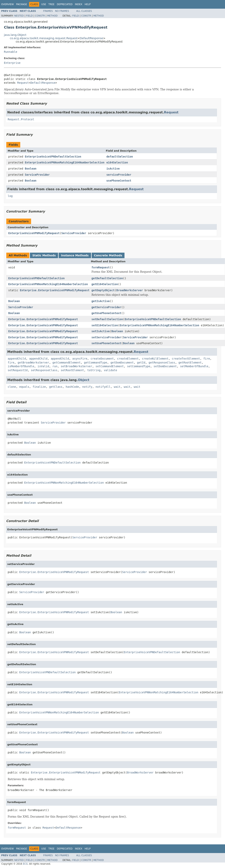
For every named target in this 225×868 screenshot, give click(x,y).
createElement (128, 359)
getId (141, 363)
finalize (39, 387)
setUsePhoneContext (106, 343)
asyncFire (80, 359)
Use (44, 4)
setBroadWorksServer (77, 366)
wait (117, 387)
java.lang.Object (15, 35)
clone (12, 387)
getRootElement (190, 363)
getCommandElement (67, 363)
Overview (7, 4)
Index (79, 4)
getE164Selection (105, 284)
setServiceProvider (106, 337)
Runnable (11, 52)
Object (84, 380)
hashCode (72, 387)
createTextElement (186, 359)
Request (23, 83)
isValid (43, 366)
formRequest (101, 267)
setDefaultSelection (107, 319)
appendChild (17, 359)
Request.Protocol (21, 119)
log (10, 196)
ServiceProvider (37, 175)
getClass (56, 387)
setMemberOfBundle (194, 366)
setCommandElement (110, 366)
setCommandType (139, 366)
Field (29, 16)
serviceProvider (119, 175)
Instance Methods (75, 255)
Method (52, 16)
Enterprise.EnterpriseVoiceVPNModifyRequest (55, 290)
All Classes (84, 11)
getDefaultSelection (107, 278)
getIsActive (101, 301)
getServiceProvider (106, 307)
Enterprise (12, 63)
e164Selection (117, 162)
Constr (40, 16)
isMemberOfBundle (21, 366)
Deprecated (65, 4)
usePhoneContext (119, 181)
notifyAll (103, 387)
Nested (19, 16)
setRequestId (18, 370)
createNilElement (155, 359)
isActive (113, 169)
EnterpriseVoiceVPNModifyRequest (34, 233)
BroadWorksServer (130, 290)
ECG (25, 864)
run (55, 366)
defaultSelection (120, 157)
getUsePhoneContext (106, 313)
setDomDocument (165, 366)
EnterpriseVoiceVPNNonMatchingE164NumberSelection (65, 162)
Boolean (31, 169)
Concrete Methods (108, 255)
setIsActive (101, 331)
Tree (51, 4)
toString (94, 370)
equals (24, 387)
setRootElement (72, 370)
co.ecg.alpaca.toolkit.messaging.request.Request (44, 38)
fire (207, 359)
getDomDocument (122, 363)
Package (22, 4)
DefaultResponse (91, 38)
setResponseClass (44, 370)
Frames (48, 11)
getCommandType (96, 363)
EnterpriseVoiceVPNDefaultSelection (53, 157)
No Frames (62, 11)
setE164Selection (105, 325)
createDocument (102, 359)
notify (87, 387)
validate (110, 370)
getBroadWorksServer (33, 363)
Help (88, 4)
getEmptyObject (103, 290)
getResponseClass (162, 363)
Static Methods (44, 255)
